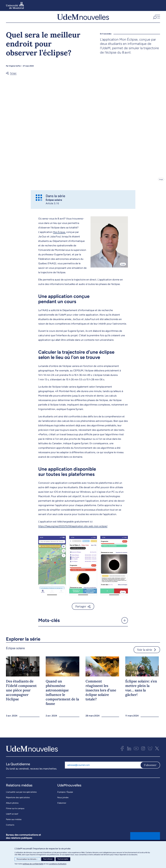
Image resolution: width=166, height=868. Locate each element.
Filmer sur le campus (15, 815)
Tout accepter (63, 859)
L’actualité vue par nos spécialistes (21, 798)
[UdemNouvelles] (83, 20)
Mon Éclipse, (60, 238)
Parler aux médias (14, 825)
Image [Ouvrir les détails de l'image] (161, 185)
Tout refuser (48, 859)
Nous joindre (63, 804)
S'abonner (150, 771)
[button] (156, 20)
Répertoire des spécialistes (18, 804)
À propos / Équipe (65, 798)
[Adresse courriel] (103, 771)
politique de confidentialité (33, 864)
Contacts (10, 831)
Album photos (12, 809)
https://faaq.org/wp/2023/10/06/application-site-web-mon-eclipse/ (77, 532)
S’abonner (62, 809)
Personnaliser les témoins (27, 859)
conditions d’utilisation (58, 864)
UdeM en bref (12, 820)
